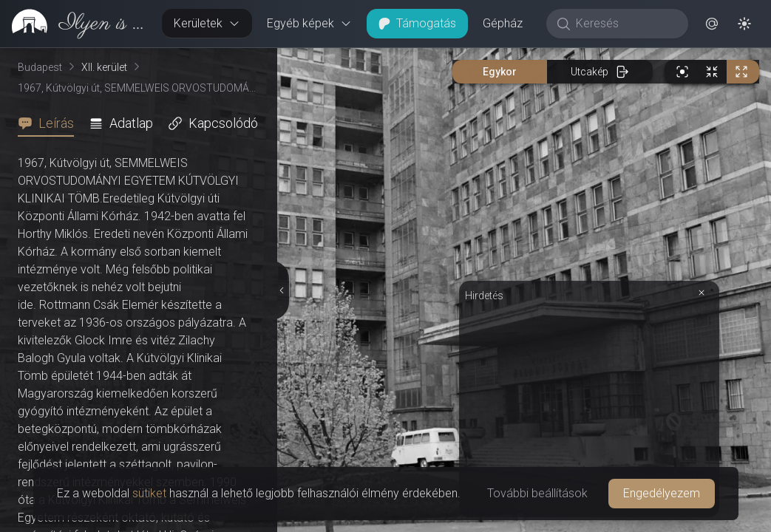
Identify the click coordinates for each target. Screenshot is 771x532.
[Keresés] (625, 24)
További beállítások (537, 493)
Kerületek (207, 23)
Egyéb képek (309, 23)
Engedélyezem (662, 493)
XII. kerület (104, 67)
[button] (712, 24)
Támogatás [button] (417, 23)
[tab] (50, 123)
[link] (75, 24)
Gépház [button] (503, 23)
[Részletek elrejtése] (282, 290)
